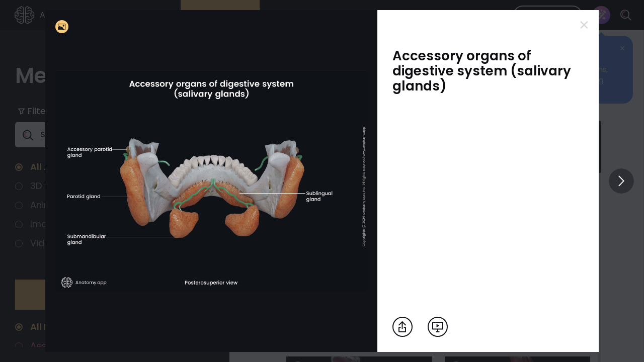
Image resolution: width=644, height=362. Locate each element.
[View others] (621, 181)
